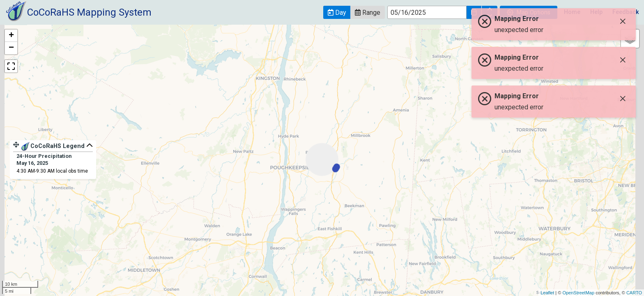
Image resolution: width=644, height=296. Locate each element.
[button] (337, 12)
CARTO (634, 293)
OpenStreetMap (578, 293)
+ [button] (11, 36)
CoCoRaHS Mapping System (89, 12)
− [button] (11, 48)
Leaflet (547, 293)
